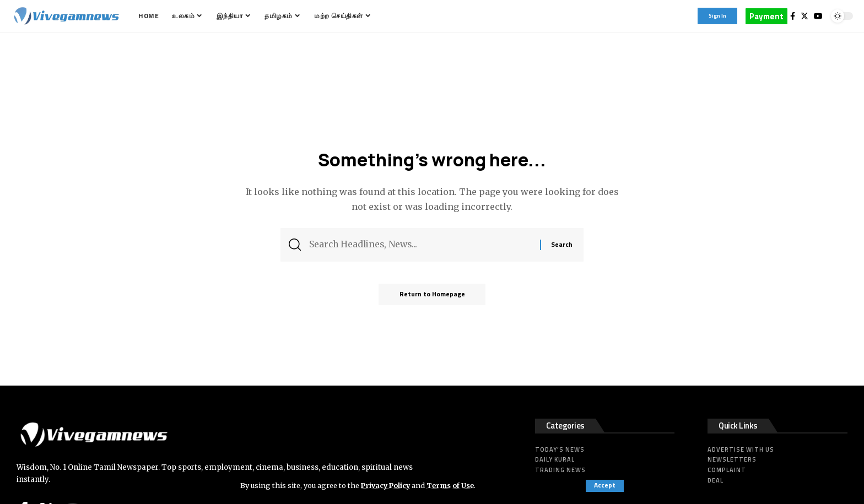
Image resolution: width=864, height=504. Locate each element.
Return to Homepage (432, 296)
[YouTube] (818, 16)
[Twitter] (804, 16)
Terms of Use (453, 485)
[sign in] (717, 16)
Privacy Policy (387, 485)
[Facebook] (793, 16)
